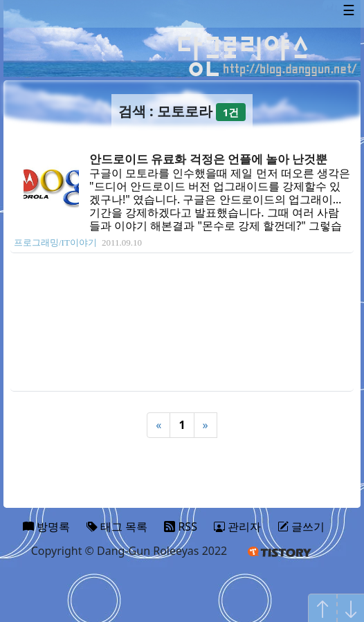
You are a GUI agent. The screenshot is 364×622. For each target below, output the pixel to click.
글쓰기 (301, 527)
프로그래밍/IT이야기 (55, 243)
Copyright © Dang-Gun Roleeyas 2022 (129, 551)
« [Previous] (158, 425)
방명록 (46, 527)
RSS (181, 527)
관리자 (237, 527)
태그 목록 (117, 527)
